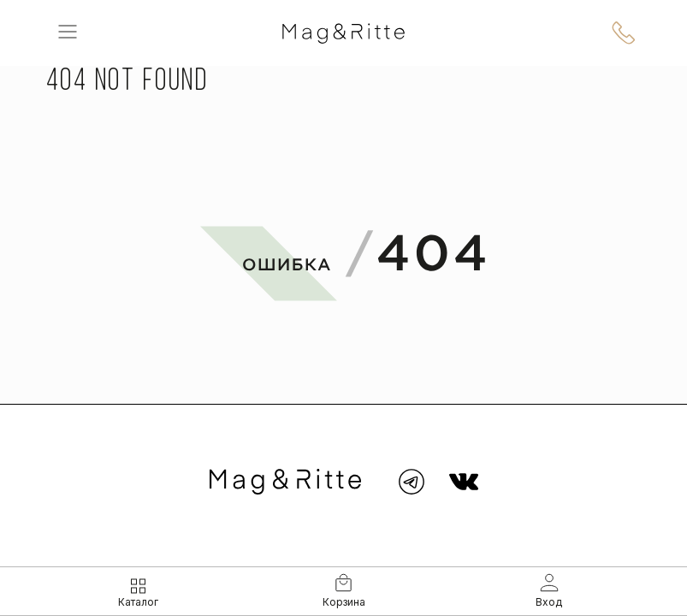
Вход (549, 602)
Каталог (138, 602)
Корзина (344, 602)
